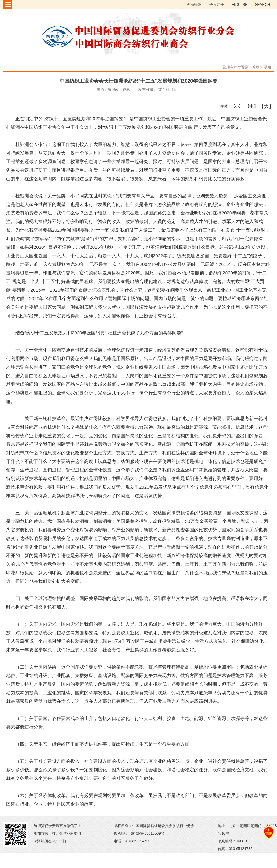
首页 (256, 67)
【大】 (263, 106)
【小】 (236, 106)
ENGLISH (240, 5)
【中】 (249, 106)
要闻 (267, 67)
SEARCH (262, 5)
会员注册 (217, 5)
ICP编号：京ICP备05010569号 (139, 833)
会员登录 (194, 5)
